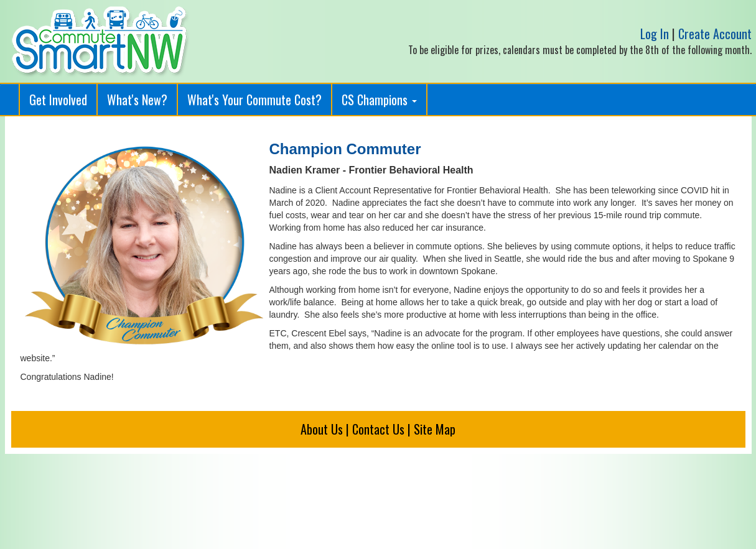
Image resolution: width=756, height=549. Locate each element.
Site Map (435, 429)
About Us (322, 429)
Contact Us (378, 429)
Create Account (715, 34)
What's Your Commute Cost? (254, 99)
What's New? (137, 99)
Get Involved (58, 99)
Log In (655, 34)
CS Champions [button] (379, 99)
